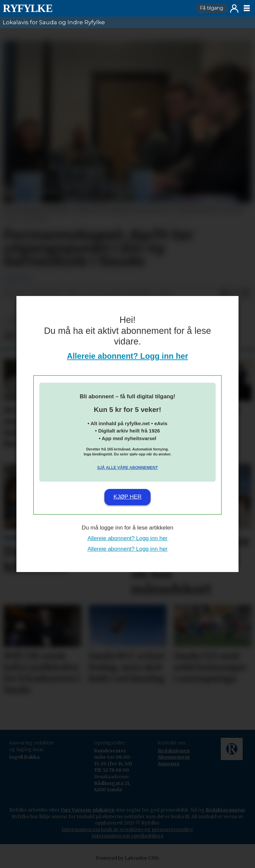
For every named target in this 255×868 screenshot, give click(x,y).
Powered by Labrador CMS (127, 858)
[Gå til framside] (28, 8)
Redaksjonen (174, 751)
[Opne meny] (247, 8)
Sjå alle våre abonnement (127, 468)
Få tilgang (212, 8)
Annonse (169, 764)
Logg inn (234, 8)
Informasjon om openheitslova (127, 836)
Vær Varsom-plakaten (88, 810)
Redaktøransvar (225, 810)
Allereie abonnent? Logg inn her (128, 356)
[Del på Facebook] (224, 294)
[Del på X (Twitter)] (235, 294)
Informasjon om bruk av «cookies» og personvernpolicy (127, 829)
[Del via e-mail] (246, 294)
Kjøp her (128, 497)
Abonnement (174, 757)
